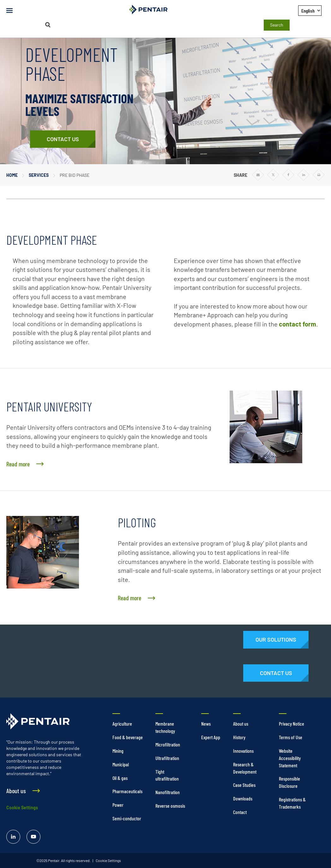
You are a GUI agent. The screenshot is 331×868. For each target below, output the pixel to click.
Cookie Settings (22, 808)
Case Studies (244, 785)
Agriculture (122, 724)
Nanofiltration (168, 792)
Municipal (121, 764)
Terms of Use (291, 737)
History (239, 737)
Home (12, 175)
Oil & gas (120, 778)
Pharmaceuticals (127, 791)
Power (118, 805)
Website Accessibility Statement (290, 758)
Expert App (211, 737)
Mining (118, 751)
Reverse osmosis (170, 806)
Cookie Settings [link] (108, 860)
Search (277, 25)
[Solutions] (276, 640)
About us (241, 724)
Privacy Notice (292, 724)
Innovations (243, 751)
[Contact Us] (63, 139)
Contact (240, 812)
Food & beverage (128, 737)
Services (39, 175)
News (206, 724)
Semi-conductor (127, 818)
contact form (298, 324)
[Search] (48, 25)
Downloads (243, 798)
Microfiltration (168, 744)
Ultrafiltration (167, 758)
